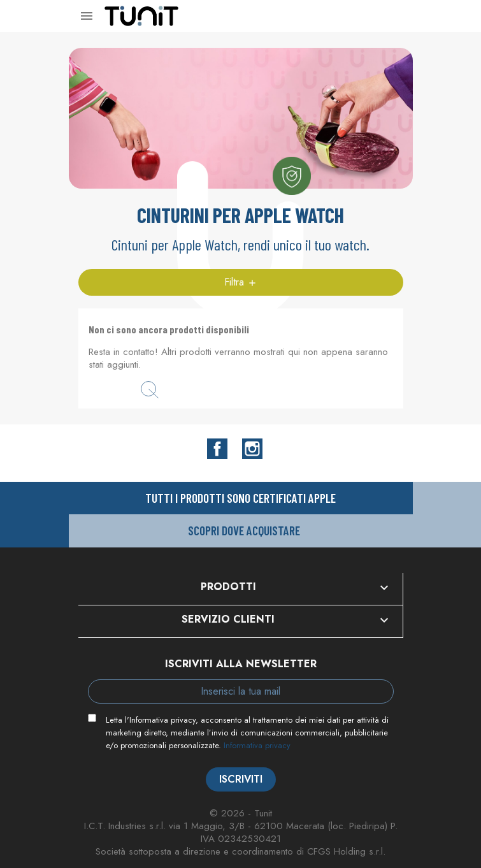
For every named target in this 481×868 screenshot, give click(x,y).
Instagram (252, 449)
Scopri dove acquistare (244, 531)
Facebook (217, 449)
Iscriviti (241, 779)
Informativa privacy (257, 745)
